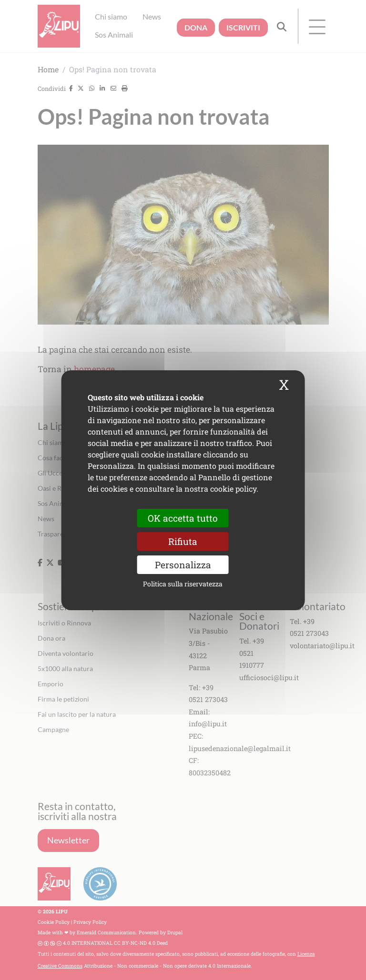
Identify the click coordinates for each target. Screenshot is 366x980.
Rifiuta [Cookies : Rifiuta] (183, 541)
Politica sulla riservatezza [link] (183, 584)
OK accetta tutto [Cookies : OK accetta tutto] (183, 518)
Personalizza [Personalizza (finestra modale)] (183, 565)
